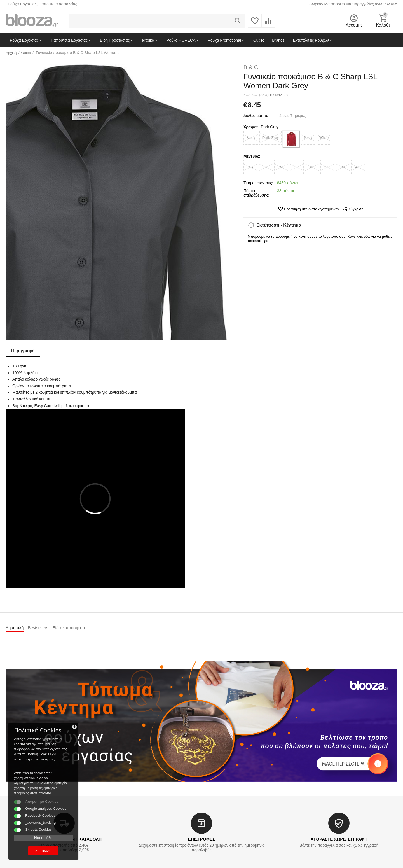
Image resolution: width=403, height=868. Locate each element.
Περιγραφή (23, 351)
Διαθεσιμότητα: (256, 116)
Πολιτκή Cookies (39, 754)
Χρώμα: (251, 127)
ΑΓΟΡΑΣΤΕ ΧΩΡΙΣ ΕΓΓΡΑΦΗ (339, 839)
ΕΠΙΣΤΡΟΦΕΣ (201, 839)
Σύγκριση (353, 209)
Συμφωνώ (43, 851)
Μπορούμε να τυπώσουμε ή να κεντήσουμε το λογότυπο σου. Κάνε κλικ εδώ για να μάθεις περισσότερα (320, 239)
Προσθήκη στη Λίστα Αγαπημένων (308, 209)
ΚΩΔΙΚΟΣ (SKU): (256, 95)
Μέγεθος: (252, 156)
